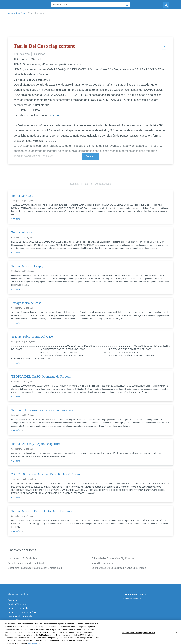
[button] (164, 47)
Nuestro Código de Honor (20, 620)
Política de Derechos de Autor (23, 612)
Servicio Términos (17, 604)
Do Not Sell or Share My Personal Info (27, 624)
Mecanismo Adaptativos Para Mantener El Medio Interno (36, 568)
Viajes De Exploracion (103, 563)
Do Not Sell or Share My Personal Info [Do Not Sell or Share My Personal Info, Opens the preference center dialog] (138, 641)
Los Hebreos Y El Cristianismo (23, 558)
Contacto (12, 600)
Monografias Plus (16, 13)
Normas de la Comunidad (20, 616)
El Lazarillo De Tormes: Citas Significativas (113, 558)
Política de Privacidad (19, 608)
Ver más (90, 156)
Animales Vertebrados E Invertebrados (27, 563)
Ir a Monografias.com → (134, 595)
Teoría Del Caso (36, 13)
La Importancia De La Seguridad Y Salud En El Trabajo (119, 568)
